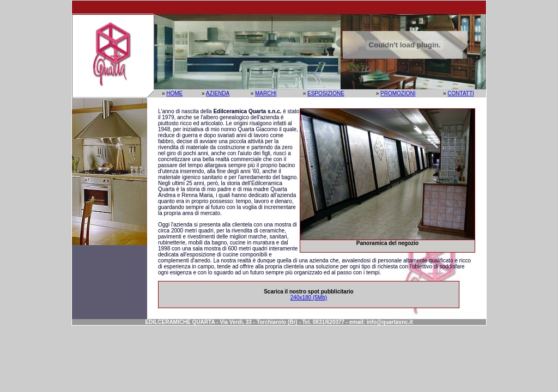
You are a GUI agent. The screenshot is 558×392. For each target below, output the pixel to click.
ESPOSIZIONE (326, 93)
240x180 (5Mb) (309, 298)
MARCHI (266, 93)
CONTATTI (461, 93)
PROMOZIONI (398, 93)
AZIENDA (218, 93)
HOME (174, 93)
